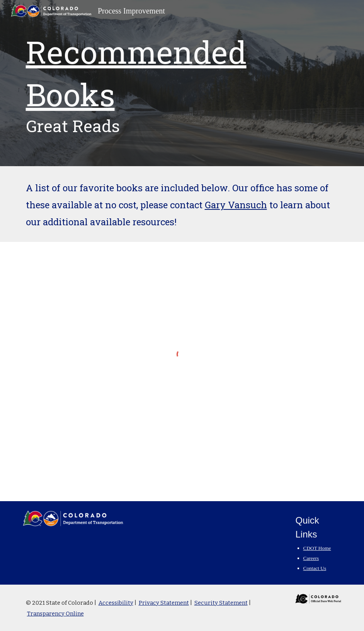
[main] (182, 83)
